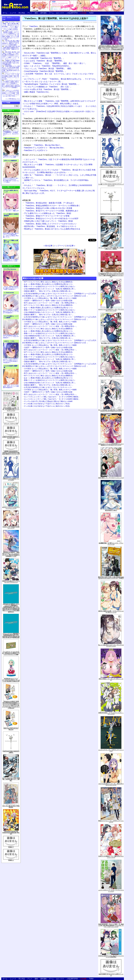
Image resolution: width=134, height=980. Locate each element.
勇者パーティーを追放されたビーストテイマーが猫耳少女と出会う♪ (50, 286)
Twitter (91, 13)
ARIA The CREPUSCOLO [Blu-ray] (11, 729)
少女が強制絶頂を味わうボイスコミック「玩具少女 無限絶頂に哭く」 (50, 289)
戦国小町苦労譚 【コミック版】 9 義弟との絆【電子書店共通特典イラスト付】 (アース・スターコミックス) (111, 925)
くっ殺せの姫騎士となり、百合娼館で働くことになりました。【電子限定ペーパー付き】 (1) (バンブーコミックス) (111, 83)
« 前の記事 (48, 246)
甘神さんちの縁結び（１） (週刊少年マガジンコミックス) (111, 857)
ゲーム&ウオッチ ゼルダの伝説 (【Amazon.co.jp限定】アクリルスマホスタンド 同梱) (11, 653)
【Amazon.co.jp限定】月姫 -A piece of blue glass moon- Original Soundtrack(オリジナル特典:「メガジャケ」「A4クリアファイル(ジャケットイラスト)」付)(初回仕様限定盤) (111, 48)
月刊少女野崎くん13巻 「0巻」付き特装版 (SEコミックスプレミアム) (11, 409)
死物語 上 (11, 860)
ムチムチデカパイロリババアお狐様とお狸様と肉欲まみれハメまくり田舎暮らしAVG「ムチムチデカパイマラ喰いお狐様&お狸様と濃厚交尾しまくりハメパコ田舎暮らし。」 (11, 85)
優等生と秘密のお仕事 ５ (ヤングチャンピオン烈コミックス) (111, 612)
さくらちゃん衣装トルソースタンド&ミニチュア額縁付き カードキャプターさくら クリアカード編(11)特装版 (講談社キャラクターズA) (111, 275)
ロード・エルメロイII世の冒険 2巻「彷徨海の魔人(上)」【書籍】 (11, 779)
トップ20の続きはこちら (13, 99)
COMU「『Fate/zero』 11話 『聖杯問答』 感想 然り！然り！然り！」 (55, 63)
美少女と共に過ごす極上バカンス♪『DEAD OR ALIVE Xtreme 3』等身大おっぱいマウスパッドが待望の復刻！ (11, 43)
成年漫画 (43, 13)
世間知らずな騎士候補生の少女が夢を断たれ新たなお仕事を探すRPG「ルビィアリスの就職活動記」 (11, 63)
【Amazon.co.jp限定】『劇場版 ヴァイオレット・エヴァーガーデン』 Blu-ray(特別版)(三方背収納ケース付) (11, 554)
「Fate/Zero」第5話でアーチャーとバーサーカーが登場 (47, 216)
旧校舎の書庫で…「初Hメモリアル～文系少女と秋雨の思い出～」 (49, 291)
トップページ (59, 246)
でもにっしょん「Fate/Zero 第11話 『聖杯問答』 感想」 (48, 68)
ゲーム (51, 13)
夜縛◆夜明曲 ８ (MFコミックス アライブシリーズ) (111, 544)
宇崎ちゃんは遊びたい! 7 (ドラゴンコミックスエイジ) (11, 582)
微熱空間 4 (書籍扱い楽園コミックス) (111, 102)
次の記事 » (71, 246)
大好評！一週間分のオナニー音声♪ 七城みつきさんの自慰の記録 (48, 301)
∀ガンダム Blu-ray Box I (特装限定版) (11, 807)
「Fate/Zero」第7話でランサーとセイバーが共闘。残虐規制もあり (51, 211)
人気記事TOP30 (72, 13)
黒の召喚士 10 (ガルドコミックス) (111, 343)
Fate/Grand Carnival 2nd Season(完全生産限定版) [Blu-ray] (11, 833)
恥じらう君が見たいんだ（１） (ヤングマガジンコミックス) (111, 646)
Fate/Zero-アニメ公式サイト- (36, 150)
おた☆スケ (60, 13)
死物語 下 (11, 847)
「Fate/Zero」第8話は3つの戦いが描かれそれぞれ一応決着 (48, 208)
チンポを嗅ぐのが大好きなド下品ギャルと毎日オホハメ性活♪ (47, 404)
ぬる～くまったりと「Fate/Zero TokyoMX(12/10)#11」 (47, 66)
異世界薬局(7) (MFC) (111, 510)
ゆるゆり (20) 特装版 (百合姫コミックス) (11, 527)
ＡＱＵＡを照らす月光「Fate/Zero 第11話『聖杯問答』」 (48, 89)
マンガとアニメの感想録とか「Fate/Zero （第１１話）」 (48, 87)
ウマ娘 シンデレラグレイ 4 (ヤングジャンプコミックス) (111, 185)
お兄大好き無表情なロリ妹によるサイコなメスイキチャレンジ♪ (48, 387)
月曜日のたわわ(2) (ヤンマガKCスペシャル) (111, 135)
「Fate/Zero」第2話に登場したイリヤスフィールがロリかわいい (50, 224)
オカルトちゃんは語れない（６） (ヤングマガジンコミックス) (111, 310)
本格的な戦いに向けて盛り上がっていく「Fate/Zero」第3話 (49, 221)
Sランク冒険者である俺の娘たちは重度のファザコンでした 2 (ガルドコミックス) (111, 411)
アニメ (30, 13)
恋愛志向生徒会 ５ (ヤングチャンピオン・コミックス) (111, 713)
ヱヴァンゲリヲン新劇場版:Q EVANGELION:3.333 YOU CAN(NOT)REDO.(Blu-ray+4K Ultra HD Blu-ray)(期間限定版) (11, 636)
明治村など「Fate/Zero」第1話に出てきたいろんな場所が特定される (52, 229)
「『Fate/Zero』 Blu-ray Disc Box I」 (43, 145)
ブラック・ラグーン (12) (11, 424)
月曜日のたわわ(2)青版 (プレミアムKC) (11, 479)
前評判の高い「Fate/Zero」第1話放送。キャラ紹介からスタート (50, 226)
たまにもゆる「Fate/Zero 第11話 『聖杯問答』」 (45, 61)
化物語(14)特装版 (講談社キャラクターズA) (11, 437)
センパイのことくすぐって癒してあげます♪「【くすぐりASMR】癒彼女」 (52, 397)
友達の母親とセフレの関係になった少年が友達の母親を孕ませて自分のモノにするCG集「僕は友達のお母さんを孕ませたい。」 (11, 69)
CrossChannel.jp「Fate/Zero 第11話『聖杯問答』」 (45, 71)
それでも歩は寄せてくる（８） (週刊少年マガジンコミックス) (111, 784)
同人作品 (22, 13)
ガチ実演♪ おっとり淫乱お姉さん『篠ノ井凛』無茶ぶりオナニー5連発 (50, 298)
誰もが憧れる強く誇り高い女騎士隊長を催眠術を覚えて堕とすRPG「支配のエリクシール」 (11, 48)
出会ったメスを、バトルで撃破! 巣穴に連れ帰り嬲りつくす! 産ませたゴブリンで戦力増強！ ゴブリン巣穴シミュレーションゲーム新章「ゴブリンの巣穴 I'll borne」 (11, 26)
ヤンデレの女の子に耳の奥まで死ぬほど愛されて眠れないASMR (48, 401)
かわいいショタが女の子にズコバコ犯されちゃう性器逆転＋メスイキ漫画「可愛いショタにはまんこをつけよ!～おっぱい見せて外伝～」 (11, 93)
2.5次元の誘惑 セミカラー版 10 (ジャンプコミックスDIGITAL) (111, 956)
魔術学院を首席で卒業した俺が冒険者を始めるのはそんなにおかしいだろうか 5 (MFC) (111, 578)
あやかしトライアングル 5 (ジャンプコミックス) (11, 508)
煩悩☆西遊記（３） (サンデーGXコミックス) (111, 679)
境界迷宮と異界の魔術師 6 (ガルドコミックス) (111, 376)
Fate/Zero (34, 26)
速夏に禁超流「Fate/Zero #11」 (37, 92)
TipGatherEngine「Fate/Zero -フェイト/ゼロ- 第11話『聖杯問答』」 (52, 84)
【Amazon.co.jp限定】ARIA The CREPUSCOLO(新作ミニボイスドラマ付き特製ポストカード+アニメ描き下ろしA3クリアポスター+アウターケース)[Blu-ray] (11, 705)
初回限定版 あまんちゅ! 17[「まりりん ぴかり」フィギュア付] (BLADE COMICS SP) (11, 680)
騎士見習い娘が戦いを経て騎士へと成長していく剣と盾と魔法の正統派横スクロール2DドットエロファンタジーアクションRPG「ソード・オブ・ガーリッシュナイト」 (11, 56)
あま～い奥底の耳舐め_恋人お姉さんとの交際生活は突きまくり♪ (48, 284)
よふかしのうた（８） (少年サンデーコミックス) (111, 750)
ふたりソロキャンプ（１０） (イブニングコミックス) (111, 891)
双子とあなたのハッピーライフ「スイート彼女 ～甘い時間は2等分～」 (51, 303)
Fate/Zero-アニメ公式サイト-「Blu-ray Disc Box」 (45, 148)
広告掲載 (83, 13)
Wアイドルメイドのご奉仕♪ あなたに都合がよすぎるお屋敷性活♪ (49, 282)
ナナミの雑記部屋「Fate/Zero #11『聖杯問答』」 (44, 58)
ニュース (13, 13)
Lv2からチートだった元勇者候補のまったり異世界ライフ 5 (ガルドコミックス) (111, 444)
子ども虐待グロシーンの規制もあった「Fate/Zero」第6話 (48, 213)
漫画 (36, 13)
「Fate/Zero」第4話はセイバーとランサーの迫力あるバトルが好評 (51, 218)
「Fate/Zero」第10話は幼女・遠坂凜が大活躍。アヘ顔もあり (49, 203)
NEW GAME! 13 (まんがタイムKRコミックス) (111, 975)
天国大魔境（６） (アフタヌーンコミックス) (111, 478)
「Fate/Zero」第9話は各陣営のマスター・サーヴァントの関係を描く (52, 206)
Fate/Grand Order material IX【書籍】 (11, 752)
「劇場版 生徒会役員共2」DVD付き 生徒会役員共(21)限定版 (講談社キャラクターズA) (11, 453)
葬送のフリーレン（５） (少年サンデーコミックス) (111, 821)
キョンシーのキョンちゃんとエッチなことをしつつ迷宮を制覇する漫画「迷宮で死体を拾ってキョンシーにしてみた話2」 (11, 76)
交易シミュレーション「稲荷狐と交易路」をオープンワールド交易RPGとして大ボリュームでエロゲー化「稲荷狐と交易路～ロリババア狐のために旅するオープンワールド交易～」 (11, 35)
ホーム (5, 13)
